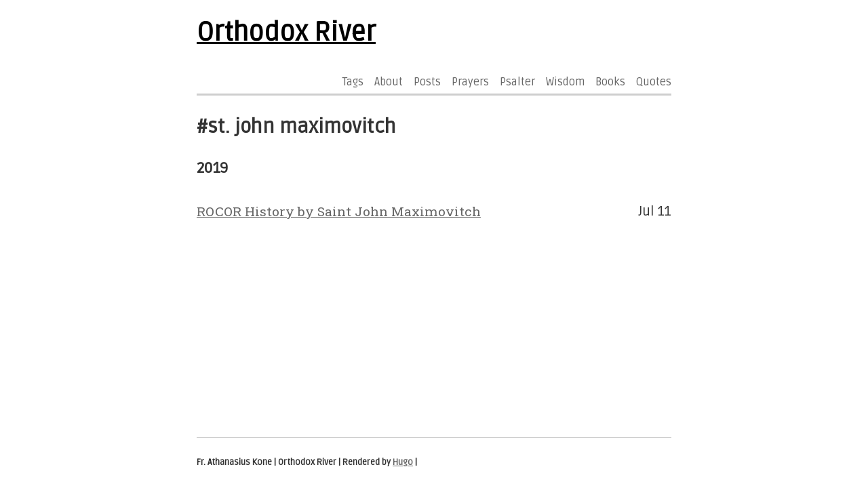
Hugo (403, 462)
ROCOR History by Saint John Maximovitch (339, 211)
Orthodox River (286, 33)
